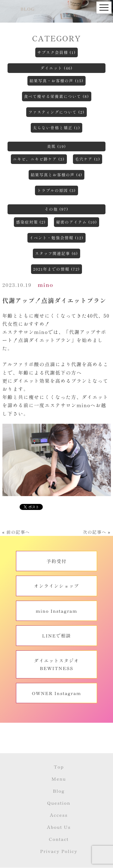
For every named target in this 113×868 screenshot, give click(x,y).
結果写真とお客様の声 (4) (57, 175)
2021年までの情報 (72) (56, 269)
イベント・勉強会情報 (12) (57, 238)
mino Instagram (57, 611)
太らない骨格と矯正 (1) (56, 128)
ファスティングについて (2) (56, 112)
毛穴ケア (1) (88, 159)
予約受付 (56, 561)
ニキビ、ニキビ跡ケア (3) (39, 159)
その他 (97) (56, 209)
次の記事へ (95, 532)
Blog (59, 791)
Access (59, 815)
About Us (59, 827)
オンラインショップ (56, 586)
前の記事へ (18, 532)
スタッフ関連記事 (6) (56, 253)
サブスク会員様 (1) (57, 52)
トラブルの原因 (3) (56, 190)
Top (59, 767)
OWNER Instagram (57, 693)
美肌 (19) (56, 146)
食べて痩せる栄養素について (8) (57, 96)
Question (59, 803)
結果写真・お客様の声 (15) (57, 81)
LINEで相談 (56, 635)
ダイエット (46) (56, 68)
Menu (59, 779)
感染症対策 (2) (31, 222)
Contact (59, 839)
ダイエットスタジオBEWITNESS (56, 664)
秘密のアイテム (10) (77, 222)
